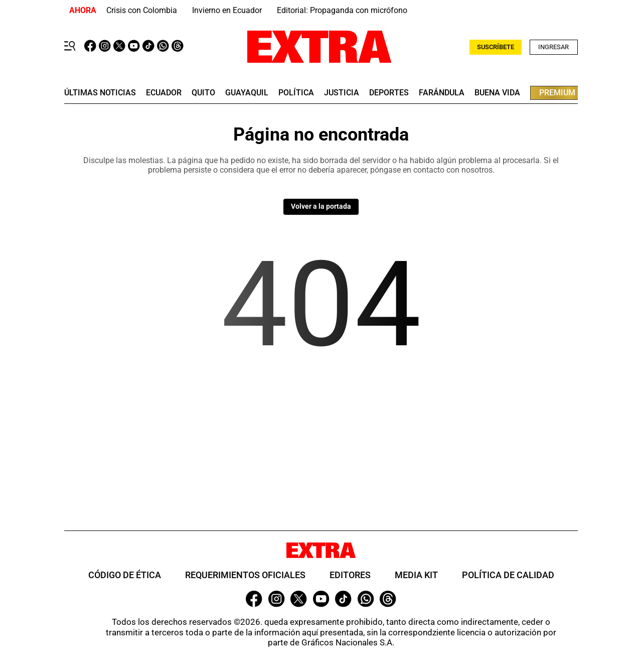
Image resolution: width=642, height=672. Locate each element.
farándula (442, 93)
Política (296, 93)
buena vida (497, 93)
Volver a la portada (321, 206)
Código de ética (125, 575)
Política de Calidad (508, 575)
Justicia (342, 93)
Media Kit (416, 575)
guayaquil (247, 93)
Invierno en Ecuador (227, 10)
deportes (389, 93)
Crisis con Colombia (142, 10)
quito (203, 93)
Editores (350, 575)
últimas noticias (100, 93)
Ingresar (553, 47)
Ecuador (164, 93)
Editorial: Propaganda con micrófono (342, 10)
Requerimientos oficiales (245, 575)
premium (557, 93)
